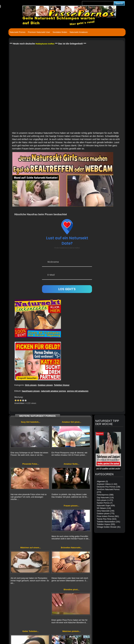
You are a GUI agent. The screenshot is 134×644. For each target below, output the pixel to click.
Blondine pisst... (71, 589)
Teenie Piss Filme (104, 519)
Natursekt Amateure (79, 32)
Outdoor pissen (45, 385)
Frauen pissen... (71, 506)
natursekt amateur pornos (53, 391)
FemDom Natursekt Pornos (108, 489)
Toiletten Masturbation (106, 522)
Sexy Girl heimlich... (31, 422)
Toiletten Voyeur (62, 385)
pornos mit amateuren (78, 391)
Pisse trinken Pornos (105, 516)
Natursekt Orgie (103, 506)
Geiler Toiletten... (31, 631)
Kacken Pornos (103, 503)
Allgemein (101, 481)
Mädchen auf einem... (31, 548)
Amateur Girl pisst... (72, 422)
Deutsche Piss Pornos (106, 487)
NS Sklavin (101, 508)
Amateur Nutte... (71, 464)
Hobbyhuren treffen (45, 44)
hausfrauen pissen (31, 391)
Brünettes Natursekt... (71, 548)
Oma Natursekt (103, 511)
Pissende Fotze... (31, 464)
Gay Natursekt (103, 498)
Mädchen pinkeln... (71, 631)
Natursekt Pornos (17, 32)
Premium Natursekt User (39, 32)
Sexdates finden (60, 32)
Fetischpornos (103, 495)
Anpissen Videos (104, 484)
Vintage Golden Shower (107, 527)
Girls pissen (31, 385)
